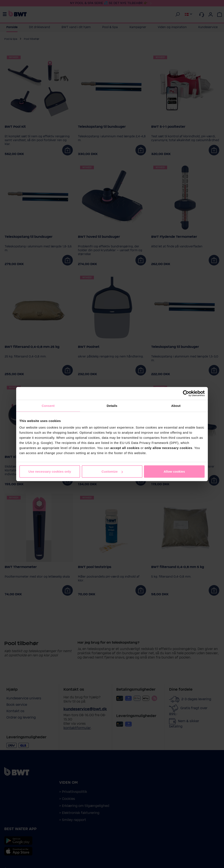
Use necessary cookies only (50, 471)
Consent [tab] (48, 405)
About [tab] (176, 405)
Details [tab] (112, 405)
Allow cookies (174, 471)
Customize (112, 471)
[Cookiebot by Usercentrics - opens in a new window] (186, 393)
